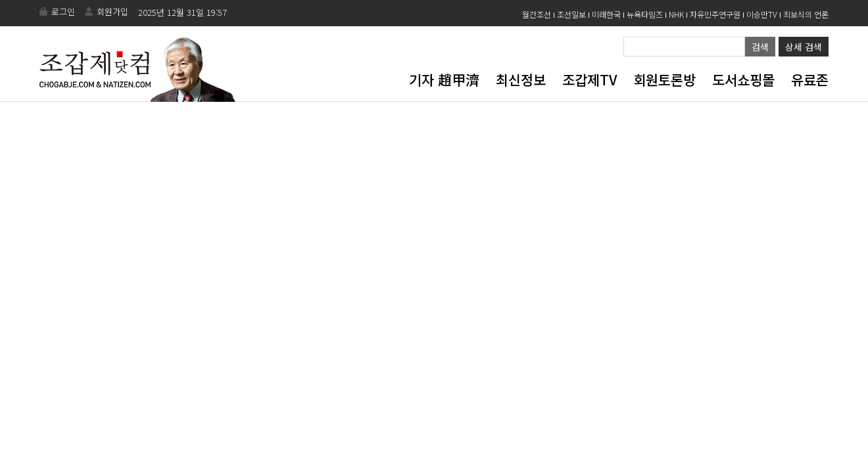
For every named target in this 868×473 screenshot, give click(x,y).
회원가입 (112, 11)
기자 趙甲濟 (444, 79)
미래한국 (606, 14)
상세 (804, 47)
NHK (676, 14)
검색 (760, 47)
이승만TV (762, 14)
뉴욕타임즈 (645, 14)
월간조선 (537, 14)
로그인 (63, 11)
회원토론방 (664, 79)
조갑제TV (590, 79)
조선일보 (571, 14)
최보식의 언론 (806, 14)
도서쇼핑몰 (743, 79)
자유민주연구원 (715, 14)
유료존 (810, 79)
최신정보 (521, 79)
